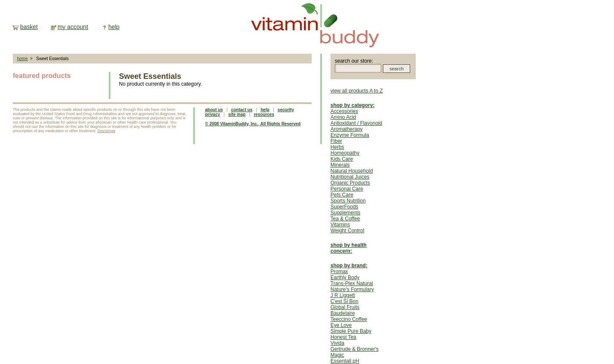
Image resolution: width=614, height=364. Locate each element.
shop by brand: (349, 266)
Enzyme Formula (350, 135)
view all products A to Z (357, 91)
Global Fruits (345, 307)
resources (264, 114)
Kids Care (342, 159)
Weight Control (347, 231)
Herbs (337, 147)
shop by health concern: (349, 248)
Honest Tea (343, 337)
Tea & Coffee (345, 219)
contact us (242, 110)
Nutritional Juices (350, 177)
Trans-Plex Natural (352, 283)
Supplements (345, 213)
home (22, 59)
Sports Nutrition (348, 201)
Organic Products (350, 183)
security (286, 110)
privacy (213, 114)
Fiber (336, 141)
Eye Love (341, 325)
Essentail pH (345, 361)
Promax (339, 272)
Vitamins (340, 225)
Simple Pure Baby (351, 331)
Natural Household (352, 171)
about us (214, 110)
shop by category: (352, 105)
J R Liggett (343, 295)
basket (29, 27)
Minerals (340, 165)
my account (73, 27)
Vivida (337, 343)
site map (237, 114)
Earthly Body (345, 277)
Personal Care (347, 189)
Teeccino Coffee (349, 319)
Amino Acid (343, 117)
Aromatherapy (346, 129)
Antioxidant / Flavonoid (356, 123)
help (114, 27)
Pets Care (342, 195)
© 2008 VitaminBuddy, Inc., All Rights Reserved (253, 124)
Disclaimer (107, 131)
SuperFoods (344, 207)
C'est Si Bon (345, 301)
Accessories (344, 111)
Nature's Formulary (352, 289)
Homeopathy (345, 153)
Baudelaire (343, 313)
